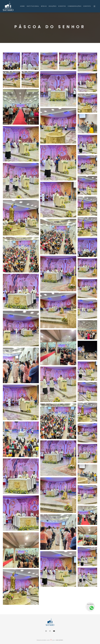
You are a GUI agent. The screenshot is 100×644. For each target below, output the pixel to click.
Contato (87, 6)
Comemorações (75, 6)
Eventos (62, 6)
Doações (53, 6)
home (22, 6)
